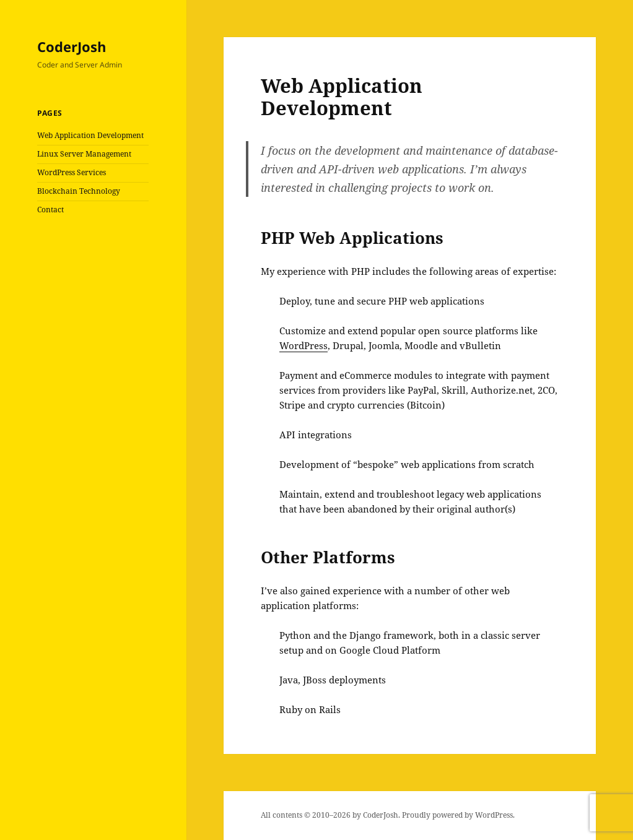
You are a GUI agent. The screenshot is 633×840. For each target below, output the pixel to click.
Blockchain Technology (79, 191)
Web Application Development (90, 135)
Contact (50, 210)
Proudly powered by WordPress (457, 815)
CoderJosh (72, 46)
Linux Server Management (84, 154)
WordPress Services (72, 172)
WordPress (303, 345)
